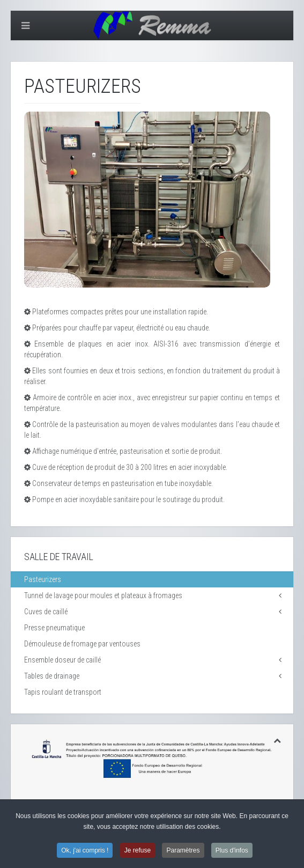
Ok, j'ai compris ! (85, 851)
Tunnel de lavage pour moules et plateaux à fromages (103, 595)
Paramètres (183, 851)
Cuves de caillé (46, 612)
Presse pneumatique (54, 628)
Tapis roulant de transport (63, 692)
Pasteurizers (43, 579)
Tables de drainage (52, 676)
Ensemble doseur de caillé (62, 660)
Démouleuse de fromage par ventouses (82, 644)
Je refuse (138, 851)
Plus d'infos (232, 851)
